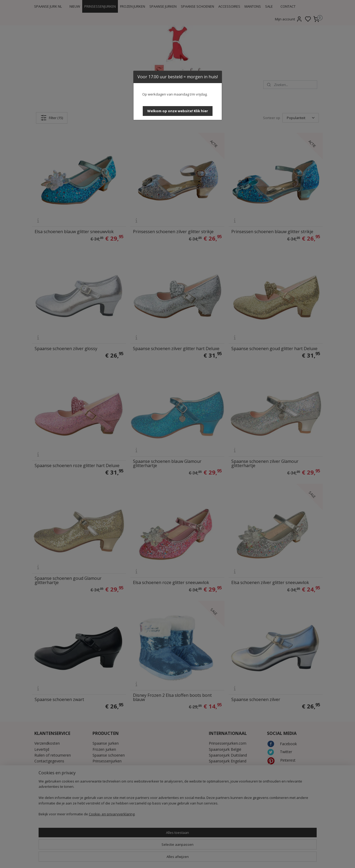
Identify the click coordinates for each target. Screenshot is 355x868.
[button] (178, 111)
